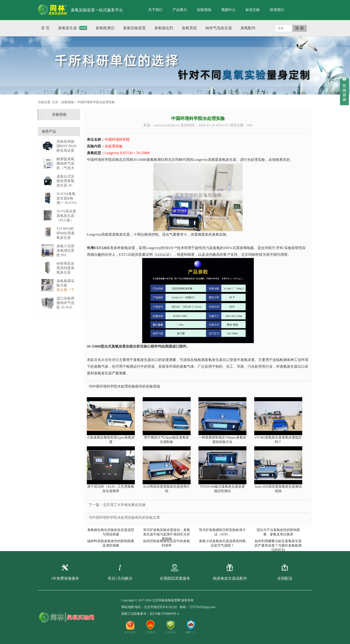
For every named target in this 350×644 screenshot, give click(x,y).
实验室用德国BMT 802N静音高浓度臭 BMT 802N (67, 150)
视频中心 (228, 10)
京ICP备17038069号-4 (164, 614)
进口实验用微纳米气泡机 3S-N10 (65, 303)
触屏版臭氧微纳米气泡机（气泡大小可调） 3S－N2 (66, 168)
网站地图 (128, 607)
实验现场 (204, 10)
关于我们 (155, 10)
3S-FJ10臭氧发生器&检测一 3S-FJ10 (66, 198)
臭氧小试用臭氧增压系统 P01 (65, 251)
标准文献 (253, 10)
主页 (55, 102)
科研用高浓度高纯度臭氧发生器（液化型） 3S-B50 (65, 272)
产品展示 (180, 10)
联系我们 (277, 10)
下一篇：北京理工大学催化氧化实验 (117, 505)
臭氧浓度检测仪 (106, 360)
